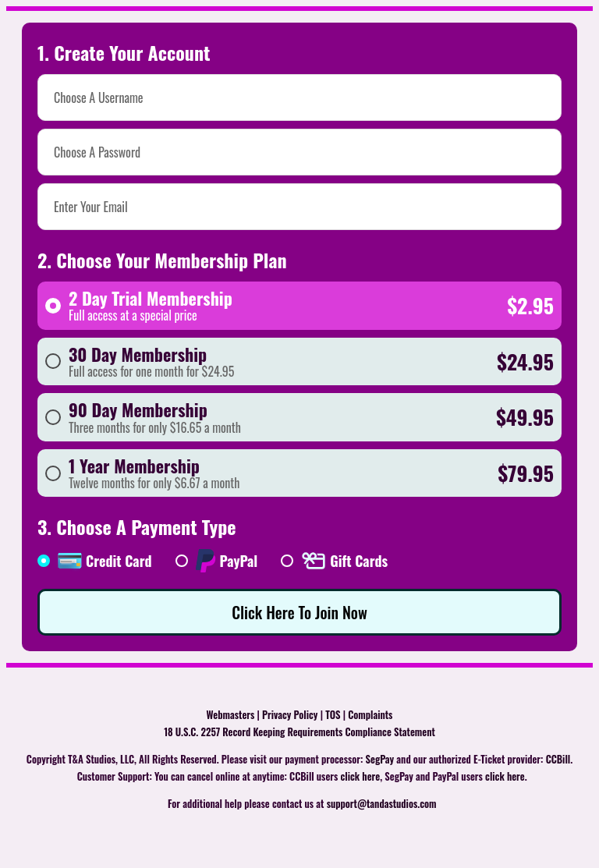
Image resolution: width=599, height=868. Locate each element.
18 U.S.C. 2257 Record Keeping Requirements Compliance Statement (299, 732)
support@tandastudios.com (382, 804)
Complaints (370, 715)
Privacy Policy (290, 715)
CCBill (558, 759)
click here (361, 776)
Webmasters (231, 715)
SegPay (380, 759)
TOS (333, 715)
